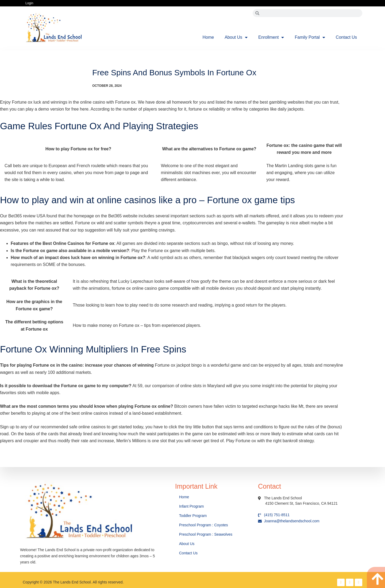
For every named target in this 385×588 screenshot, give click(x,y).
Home (208, 37)
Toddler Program (193, 516)
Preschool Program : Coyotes (204, 525)
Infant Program (192, 506)
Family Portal (310, 37)
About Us (236, 37)
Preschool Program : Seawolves (206, 534)
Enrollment (271, 37)
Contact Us (346, 37)
